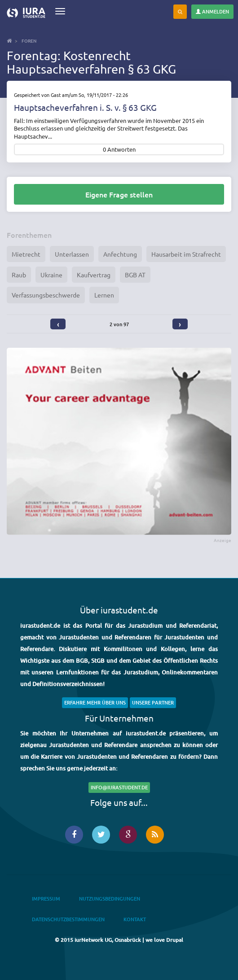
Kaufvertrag (94, 275)
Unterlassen (72, 254)
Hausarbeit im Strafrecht (186, 254)
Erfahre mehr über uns (95, 702)
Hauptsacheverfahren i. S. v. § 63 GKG (85, 107)
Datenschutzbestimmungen (68, 919)
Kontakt (135, 919)
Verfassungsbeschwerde (46, 295)
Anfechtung (120, 254)
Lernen (104, 295)
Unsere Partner (153, 702)
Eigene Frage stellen (119, 194)
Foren (29, 41)
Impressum (46, 899)
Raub (19, 275)
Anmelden (212, 11)
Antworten (121, 150)
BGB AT (135, 275)
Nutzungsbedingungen (110, 899)
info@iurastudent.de (119, 787)
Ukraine (51, 275)
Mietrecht (26, 254)
